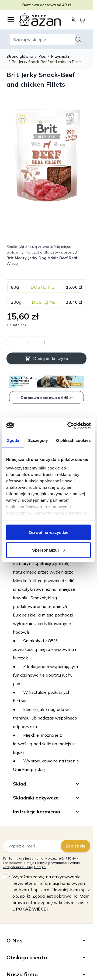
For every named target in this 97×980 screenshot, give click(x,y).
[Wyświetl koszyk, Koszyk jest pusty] (82, 20)
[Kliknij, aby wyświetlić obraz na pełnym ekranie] (46, 155)
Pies (42, 56)
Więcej (13, 263)
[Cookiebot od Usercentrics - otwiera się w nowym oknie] (68, 425)
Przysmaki (60, 56)
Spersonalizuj (49, 550)
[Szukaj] (79, 39)
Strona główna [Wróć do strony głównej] (20, 56)
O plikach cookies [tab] (73, 440)
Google (40, 867)
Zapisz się (75, 846)
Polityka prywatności (51, 863)
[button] (46, 941)
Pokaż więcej (32, 909)
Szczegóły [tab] (38, 440)
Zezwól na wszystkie (48, 532)
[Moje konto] (73, 20)
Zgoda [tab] (13, 440)
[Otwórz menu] (11, 20)
